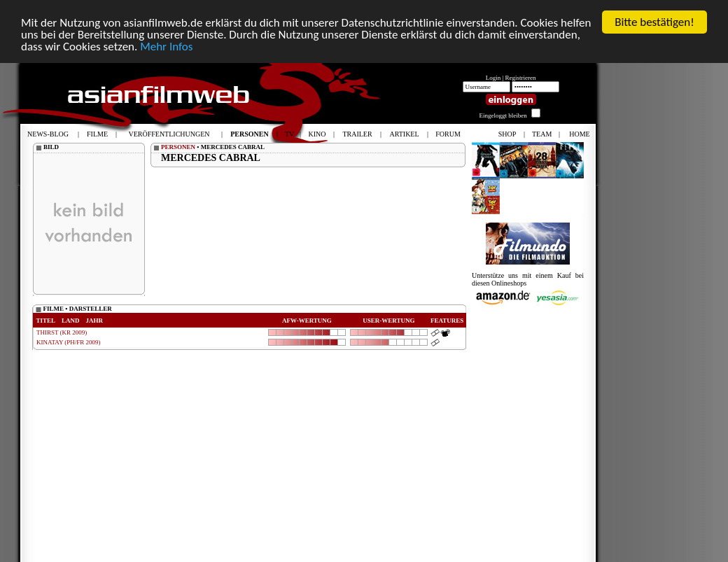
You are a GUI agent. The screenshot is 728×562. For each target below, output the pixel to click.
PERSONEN (178, 143)
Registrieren (521, 73)
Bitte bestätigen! (654, 18)
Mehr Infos (166, 42)
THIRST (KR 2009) (62, 328)
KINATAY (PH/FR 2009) (69, 338)
